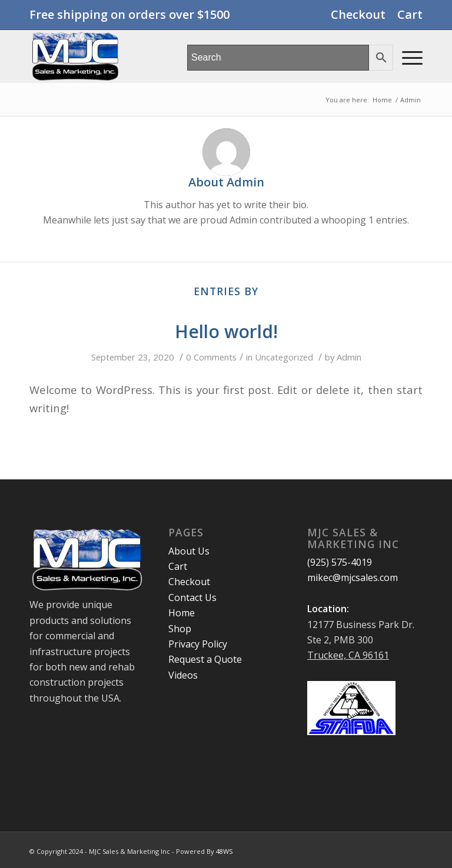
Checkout (358, 14)
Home (182, 613)
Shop (180, 629)
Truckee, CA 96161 (348, 655)
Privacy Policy (198, 644)
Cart (410, 14)
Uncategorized (284, 357)
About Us (189, 551)
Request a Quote (205, 659)
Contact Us (192, 597)
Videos (183, 675)
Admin (349, 357)
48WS (224, 851)
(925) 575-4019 (340, 562)
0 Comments (211, 357)
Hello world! (226, 331)
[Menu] (406, 56)
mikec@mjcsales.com (353, 577)
